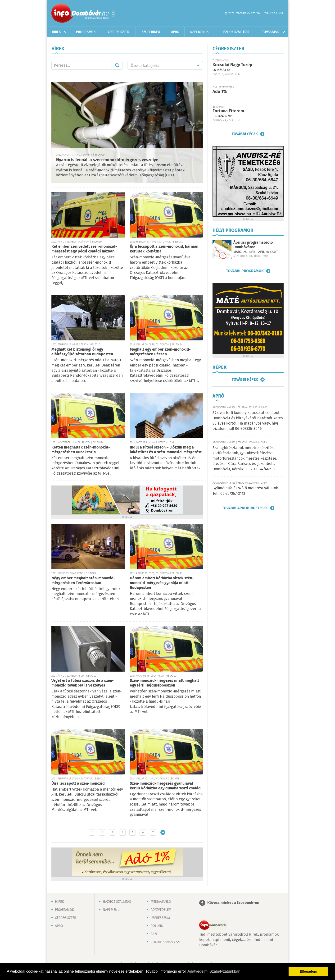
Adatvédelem (161, 910)
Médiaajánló (161, 902)
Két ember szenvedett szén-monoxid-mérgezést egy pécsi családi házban (84, 249)
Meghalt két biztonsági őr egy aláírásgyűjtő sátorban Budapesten (82, 352)
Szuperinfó (151, 32)
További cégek (245, 134)
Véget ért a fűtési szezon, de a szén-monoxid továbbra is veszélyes (83, 683)
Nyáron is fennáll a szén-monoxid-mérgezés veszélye (107, 160)
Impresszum (160, 918)
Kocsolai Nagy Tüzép (232, 65)
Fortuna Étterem (228, 111)
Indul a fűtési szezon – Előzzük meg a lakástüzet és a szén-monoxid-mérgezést (166, 450)
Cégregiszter (119, 32)
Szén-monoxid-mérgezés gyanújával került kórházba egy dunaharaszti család (165, 786)
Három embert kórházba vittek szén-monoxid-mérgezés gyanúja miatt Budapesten (162, 583)
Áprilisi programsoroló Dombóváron (253, 245)
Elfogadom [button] (308, 971)
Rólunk (157, 926)
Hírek (56, 32)
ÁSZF (154, 934)
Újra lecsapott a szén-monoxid (78, 784)
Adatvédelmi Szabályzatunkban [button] (214, 971)
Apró (175, 32)
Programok (86, 32)
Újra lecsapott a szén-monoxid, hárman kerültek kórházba (164, 249)
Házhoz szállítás (235, 32)
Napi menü (111, 910)
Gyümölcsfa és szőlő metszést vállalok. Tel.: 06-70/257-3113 (246, 491)
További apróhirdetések (245, 508)
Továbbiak (270, 32)
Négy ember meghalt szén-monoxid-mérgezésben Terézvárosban (83, 581)
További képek (245, 380)
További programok (245, 271)
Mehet (117, 65)
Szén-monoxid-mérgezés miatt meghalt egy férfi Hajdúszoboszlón (164, 683)
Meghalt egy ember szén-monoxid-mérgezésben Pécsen (160, 352)
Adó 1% (220, 92)
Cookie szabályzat (166, 942)
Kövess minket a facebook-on (233, 903)
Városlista (113, 14)
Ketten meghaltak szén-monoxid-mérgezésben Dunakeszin (81, 450)
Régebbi (163, 832)
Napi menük (199, 32)
